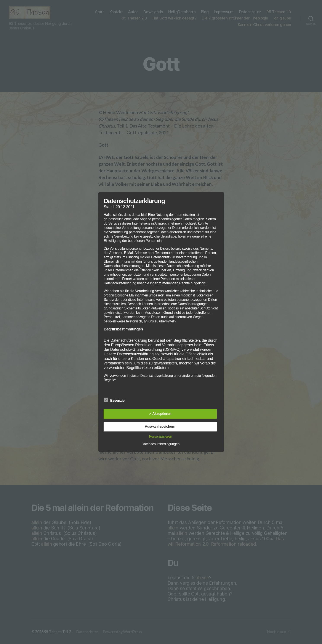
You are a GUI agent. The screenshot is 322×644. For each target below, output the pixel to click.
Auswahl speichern (160, 427)
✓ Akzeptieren (160, 414)
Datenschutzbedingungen (161, 444)
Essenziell (117, 400)
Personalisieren (160, 437)
